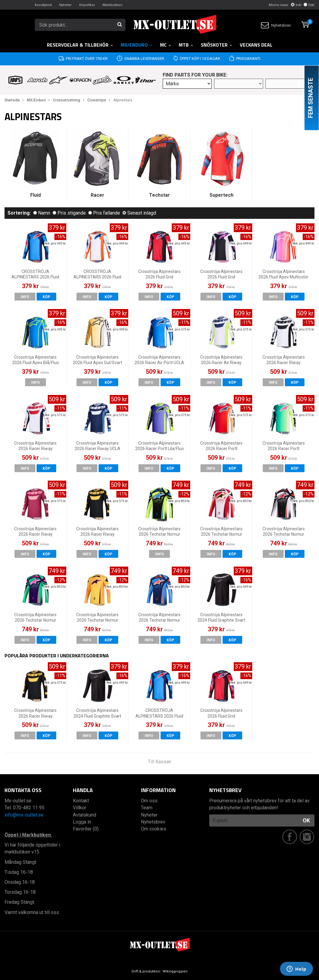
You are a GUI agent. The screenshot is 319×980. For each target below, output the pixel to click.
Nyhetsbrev (276, 25)
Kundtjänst (43, 5)
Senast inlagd (139, 213)
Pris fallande (104, 213)
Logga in (82, 822)
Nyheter (65, 5)
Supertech (221, 195)
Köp (46, 297)
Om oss (149, 801)
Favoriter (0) (86, 829)
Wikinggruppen (175, 971)
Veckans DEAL (256, 45)
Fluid (36, 195)
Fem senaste (311, 98)
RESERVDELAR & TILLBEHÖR (80, 45)
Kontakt (81, 801)
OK (306, 820)
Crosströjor (97, 100)
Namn (42, 213)
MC (166, 45)
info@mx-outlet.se (24, 815)
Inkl (296, 5)
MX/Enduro (137, 45)
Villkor (80, 808)
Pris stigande (69, 213)
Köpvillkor (87, 5)
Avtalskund (85, 815)
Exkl (309, 5)
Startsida (12, 100)
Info (25, 297)
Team (147, 808)
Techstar (159, 195)
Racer (98, 195)
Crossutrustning (67, 100)
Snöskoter (217, 45)
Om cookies (154, 829)
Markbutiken (112, 5)
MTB (186, 45)
